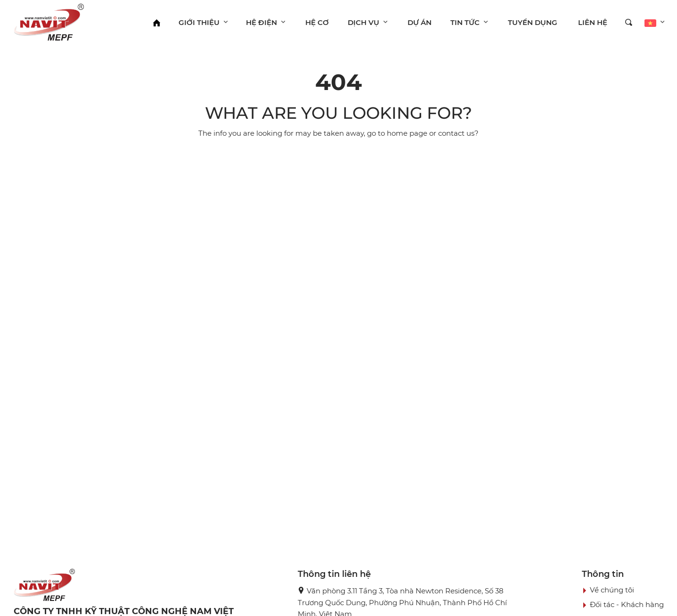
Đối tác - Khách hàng (627, 604)
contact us (456, 133)
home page (407, 133)
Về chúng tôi (612, 590)
